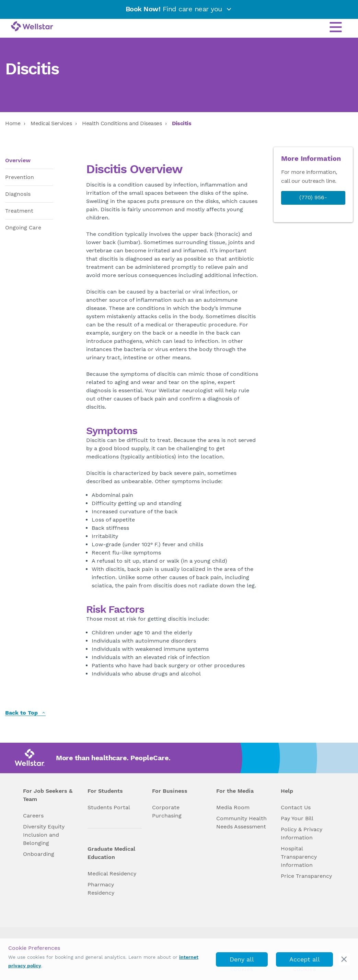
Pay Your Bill (297, 818)
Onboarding (39, 854)
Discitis (182, 123)
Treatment (19, 211)
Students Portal (109, 807)
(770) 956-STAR (313, 204)
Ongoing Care (23, 228)
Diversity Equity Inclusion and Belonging (44, 835)
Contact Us (296, 807)
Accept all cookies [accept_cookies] (305, 961)
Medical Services (51, 123)
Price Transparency (306, 876)
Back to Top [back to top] (25, 713)
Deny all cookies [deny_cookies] (242, 961)
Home (13, 123)
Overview (18, 160)
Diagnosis (18, 194)
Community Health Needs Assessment (241, 822)
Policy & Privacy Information (302, 833)
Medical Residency (112, 874)
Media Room (233, 807)
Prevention (20, 177)
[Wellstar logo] (32, 27)
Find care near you (179, 9)
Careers (33, 816)
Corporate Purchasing (167, 811)
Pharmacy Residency (101, 889)
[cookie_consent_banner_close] (344, 959)
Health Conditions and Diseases (122, 123)
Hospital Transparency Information (299, 857)
